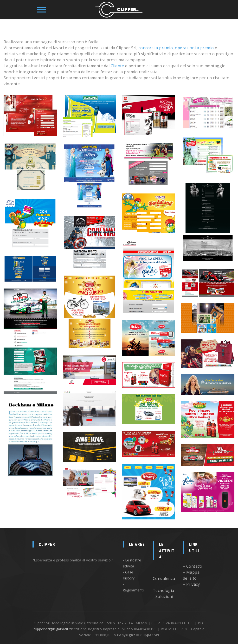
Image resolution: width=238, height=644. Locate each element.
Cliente (117, 66)
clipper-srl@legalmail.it (52, 629)
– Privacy (191, 584)
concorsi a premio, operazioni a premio (176, 48)
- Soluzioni (163, 596)
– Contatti (192, 566)
